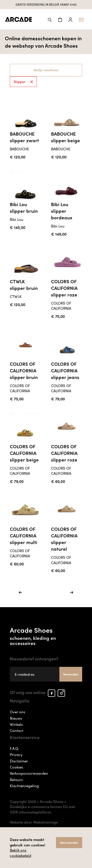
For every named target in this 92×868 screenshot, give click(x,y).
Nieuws (16, 718)
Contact (17, 731)
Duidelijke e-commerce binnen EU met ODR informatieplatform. (42, 809)
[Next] (72, 592)
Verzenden (71, 674)
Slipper (23, 82)
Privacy (16, 755)
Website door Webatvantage (34, 822)
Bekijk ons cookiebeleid (20, 853)
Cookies (16, 767)
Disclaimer (19, 761)
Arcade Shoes (46, 636)
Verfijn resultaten (46, 70)
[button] (50, 19)
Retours (16, 780)
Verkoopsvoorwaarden (29, 773)
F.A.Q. (14, 748)
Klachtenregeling (24, 786)
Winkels (16, 724)
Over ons (18, 712)
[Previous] (20, 592)
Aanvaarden (69, 842)
